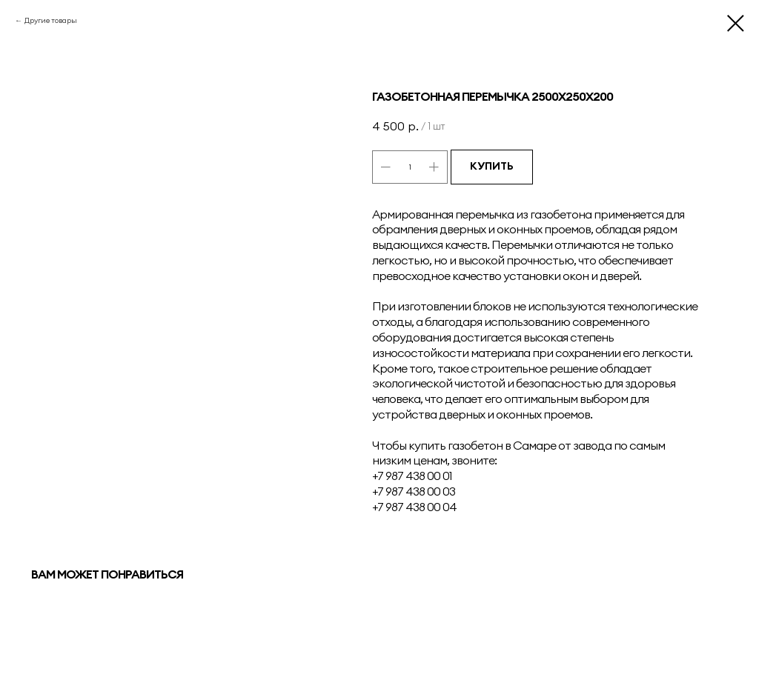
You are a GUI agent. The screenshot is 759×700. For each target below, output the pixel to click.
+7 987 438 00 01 (412, 476)
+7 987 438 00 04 (414, 507)
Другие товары (51, 20)
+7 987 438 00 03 (414, 491)
